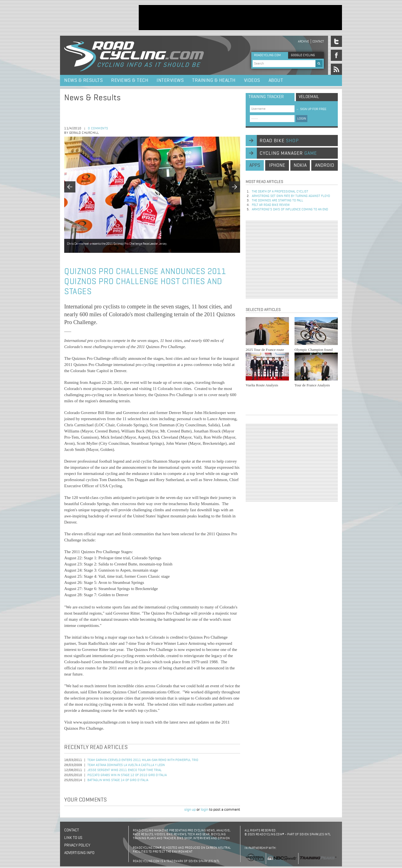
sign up (190, 810)
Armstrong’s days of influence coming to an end (290, 210)
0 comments (98, 129)
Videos (252, 80)
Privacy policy (77, 845)
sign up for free (311, 109)
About (276, 80)
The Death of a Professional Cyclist (280, 192)
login (204, 810)
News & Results (83, 80)
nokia (300, 165)
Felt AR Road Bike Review (271, 205)
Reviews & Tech (130, 80)
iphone (277, 165)
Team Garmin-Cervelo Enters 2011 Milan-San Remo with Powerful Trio (143, 760)
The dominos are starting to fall (277, 201)
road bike (279, 141)
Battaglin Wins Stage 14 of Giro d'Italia (118, 780)
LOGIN (302, 119)
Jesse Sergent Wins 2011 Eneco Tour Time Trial (125, 770)
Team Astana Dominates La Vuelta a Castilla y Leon (126, 765)
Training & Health (214, 80)
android (325, 165)
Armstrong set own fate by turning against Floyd (291, 196)
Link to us (73, 838)
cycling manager (288, 153)
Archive (303, 41)
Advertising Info (79, 853)
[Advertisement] (240, 18)
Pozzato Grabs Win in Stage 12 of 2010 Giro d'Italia (127, 775)
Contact (318, 41)
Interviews (170, 80)
